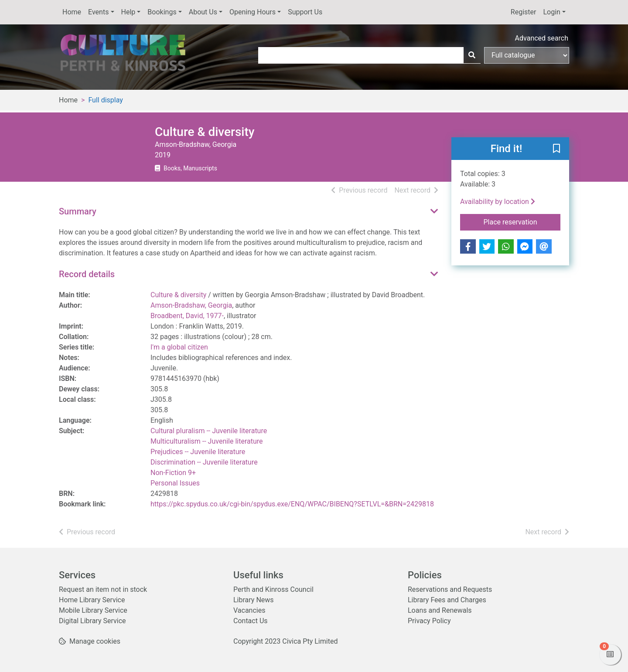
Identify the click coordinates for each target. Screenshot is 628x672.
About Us (203, 12)
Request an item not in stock (103, 589)
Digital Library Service (92, 621)
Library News (254, 600)
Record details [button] (87, 274)
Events (98, 12)
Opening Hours (253, 12)
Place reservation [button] (522, 221)
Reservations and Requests (450, 589)
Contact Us (251, 621)
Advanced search (542, 38)
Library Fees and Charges (447, 600)
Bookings (162, 12)
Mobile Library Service (93, 610)
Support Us (305, 12)
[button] (556, 149)
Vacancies (249, 610)
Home (72, 12)
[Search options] (527, 55)
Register (524, 12)
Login (551, 12)
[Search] (472, 55)
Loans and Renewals (440, 610)
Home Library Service (92, 600)
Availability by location (498, 202)
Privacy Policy (429, 621)
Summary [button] (78, 211)
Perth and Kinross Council (273, 589)
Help (128, 12)
